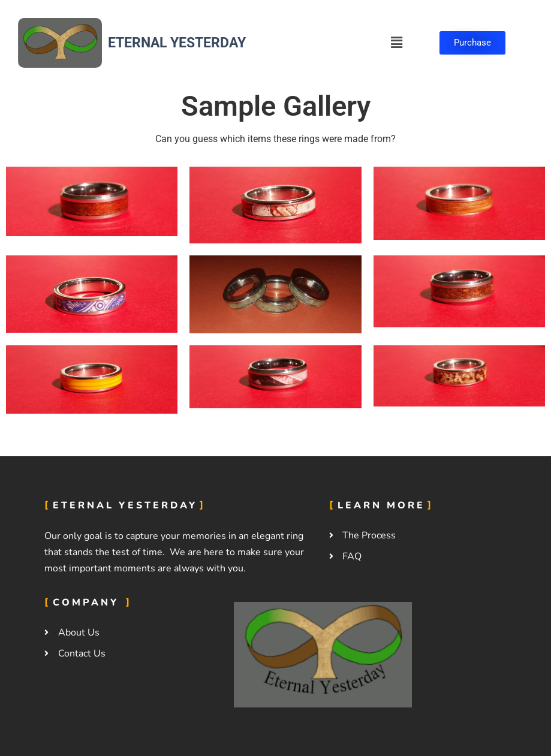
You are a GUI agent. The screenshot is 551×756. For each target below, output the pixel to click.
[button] (396, 43)
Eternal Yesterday (177, 43)
